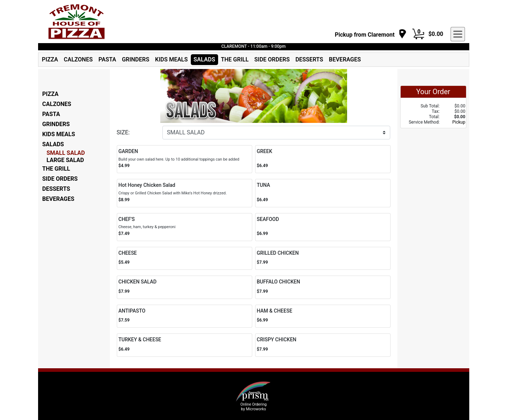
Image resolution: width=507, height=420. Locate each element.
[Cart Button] (418, 34)
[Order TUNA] (323, 193)
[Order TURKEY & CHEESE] (185, 345)
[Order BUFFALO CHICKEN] (323, 287)
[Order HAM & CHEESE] (323, 316)
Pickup (459, 122)
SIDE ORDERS (272, 59)
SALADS (204, 59)
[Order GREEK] (323, 159)
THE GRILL (235, 59)
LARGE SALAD (65, 160)
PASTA (107, 59)
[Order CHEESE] (185, 259)
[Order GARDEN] (185, 159)
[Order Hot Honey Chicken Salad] (185, 193)
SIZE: (123, 132)
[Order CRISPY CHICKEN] (323, 345)
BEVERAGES (345, 59)
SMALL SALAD (66, 153)
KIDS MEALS (172, 59)
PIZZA (50, 59)
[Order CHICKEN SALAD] (185, 287)
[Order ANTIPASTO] (185, 316)
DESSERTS (309, 59)
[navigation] (371, 34)
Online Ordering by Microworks (253, 407)
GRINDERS (135, 59)
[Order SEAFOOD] (323, 227)
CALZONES (78, 59)
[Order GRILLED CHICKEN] (323, 259)
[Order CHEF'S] (185, 227)
